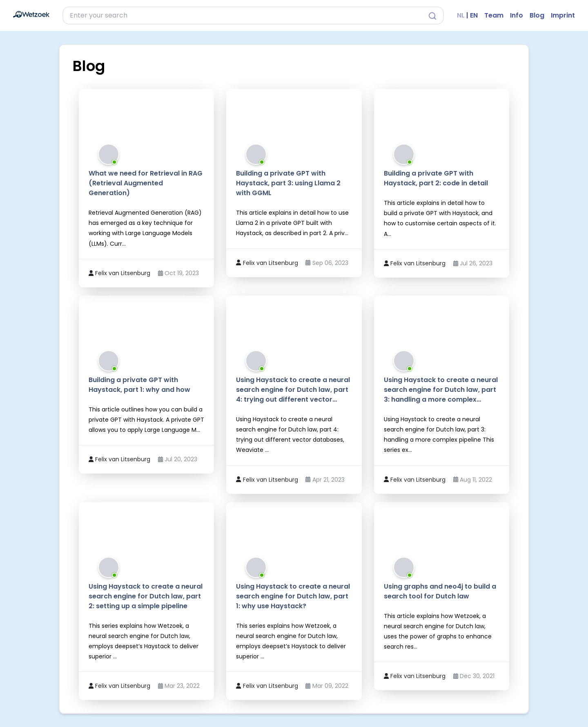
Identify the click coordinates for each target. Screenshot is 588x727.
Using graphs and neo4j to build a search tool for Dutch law (440, 591)
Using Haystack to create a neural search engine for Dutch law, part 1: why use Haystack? (293, 596)
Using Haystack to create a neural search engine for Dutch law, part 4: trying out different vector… (293, 390)
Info (517, 15)
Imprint (563, 15)
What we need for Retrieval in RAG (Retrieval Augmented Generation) (146, 183)
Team (494, 15)
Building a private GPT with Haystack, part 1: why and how (139, 385)
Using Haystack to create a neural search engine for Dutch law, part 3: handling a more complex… (441, 390)
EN (474, 15)
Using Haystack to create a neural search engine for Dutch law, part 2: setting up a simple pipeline (146, 596)
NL (461, 15)
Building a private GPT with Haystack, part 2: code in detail (436, 178)
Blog (537, 15)
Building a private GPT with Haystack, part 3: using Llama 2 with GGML (288, 183)
